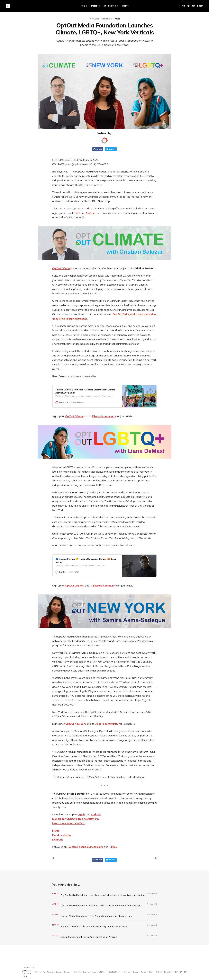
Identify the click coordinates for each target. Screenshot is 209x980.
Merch (56, 831)
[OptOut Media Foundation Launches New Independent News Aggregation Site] (105, 894)
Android (90, 213)
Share (98, 149)
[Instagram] (185, 972)
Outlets (127, 972)
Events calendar (62, 835)
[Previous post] (54, 858)
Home (84, 6)
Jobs (94, 972)
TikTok (113, 847)
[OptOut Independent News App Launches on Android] (105, 935)
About (37, 972)
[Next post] (155, 858)
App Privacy (48, 972)
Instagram (97, 847)
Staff (151, 972)
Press (117, 19)
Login (200, 6)
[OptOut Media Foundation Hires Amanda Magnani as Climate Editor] (105, 915)
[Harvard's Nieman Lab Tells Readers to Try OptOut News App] (105, 925)
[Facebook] (184, 6)
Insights (95, 6)
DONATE (57, 840)
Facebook (83, 847)
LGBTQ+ (102, 972)
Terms (144, 972)
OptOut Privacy (115, 972)
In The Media (111, 6)
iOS (78, 213)
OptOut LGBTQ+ (75, 586)
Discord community (104, 416)
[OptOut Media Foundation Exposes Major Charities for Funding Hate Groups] (105, 904)
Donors (86, 972)
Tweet (111, 149)
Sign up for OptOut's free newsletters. (76, 819)
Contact (77, 972)
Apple (82, 814)
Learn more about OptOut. (69, 823)
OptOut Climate (61, 268)
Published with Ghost (165, 972)
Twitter (72, 847)
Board (58, 972)
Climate (67, 972)
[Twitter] (189, 6)
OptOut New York (76, 724)
